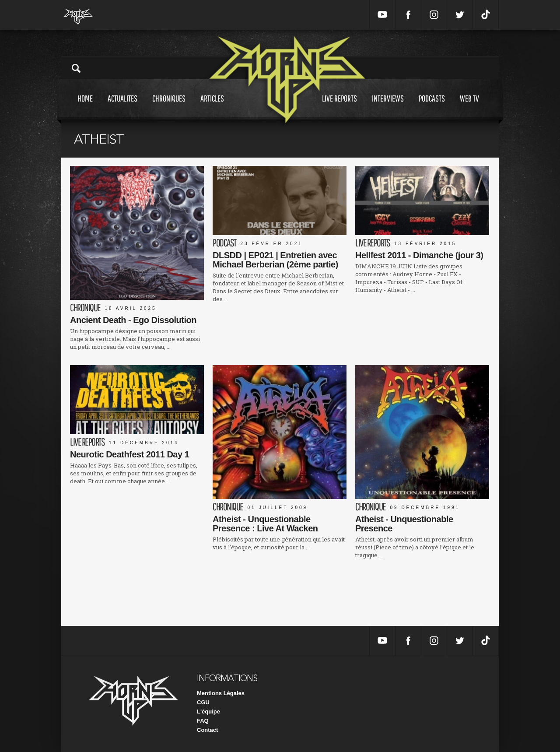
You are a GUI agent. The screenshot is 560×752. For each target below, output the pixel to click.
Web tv (469, 107)
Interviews (388, 107)
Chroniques (169, 107)
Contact (207, 730)
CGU (203, 702)
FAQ (203, 721)
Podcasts (432, 107)
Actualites (122, 107)
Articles (212, 107)
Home (85, 107)
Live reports (339, 107)
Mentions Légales (221, 693)
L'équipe (208, 712)
